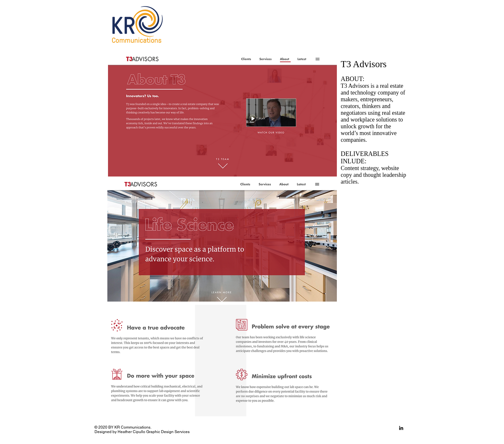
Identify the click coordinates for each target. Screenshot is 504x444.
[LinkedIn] (401, 428)
